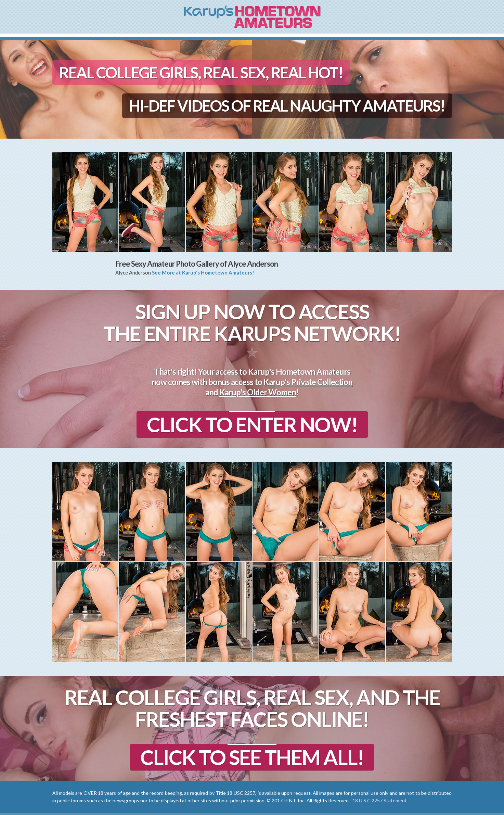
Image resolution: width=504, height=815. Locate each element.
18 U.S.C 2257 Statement (380, 800)
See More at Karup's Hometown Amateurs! (203, 272)
